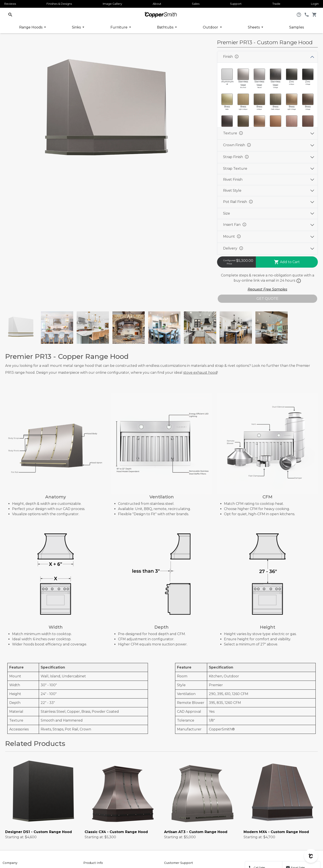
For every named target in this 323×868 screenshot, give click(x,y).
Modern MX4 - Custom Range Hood (276, 832)
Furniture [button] (119, 27)
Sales (196, 4)
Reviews (10, 4)
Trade (276, 4)
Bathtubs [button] (166, 27)
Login (315, 4)
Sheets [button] (254, 27)
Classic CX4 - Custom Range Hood (116, 832)
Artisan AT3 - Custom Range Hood (196, 832)
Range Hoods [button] (31, 27)
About (157, 4)
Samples (297, 27)
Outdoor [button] (211, 27)
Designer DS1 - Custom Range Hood (39, 832)
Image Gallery (112, 4)
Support (236, 4)
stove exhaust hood (200, 373)
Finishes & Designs (59, 4)
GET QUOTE (267, 299)
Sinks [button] (77, 27)
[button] (10, 14)
